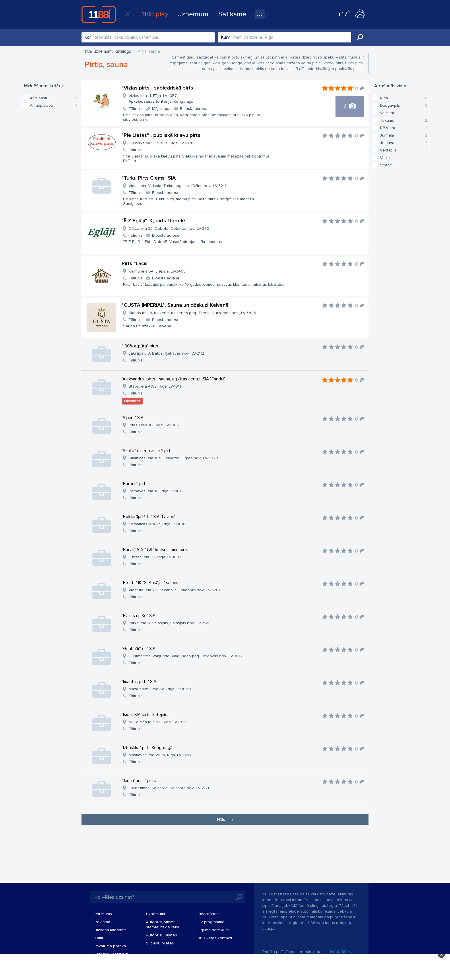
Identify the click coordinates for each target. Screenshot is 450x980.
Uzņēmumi (193, 14)
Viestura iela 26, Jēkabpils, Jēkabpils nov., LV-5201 (174, 590)
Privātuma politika (110, 946)
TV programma (211, 922)
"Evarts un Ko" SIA (139, 616)
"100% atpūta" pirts (140, 346)
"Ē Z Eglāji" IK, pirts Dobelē (153, 221)
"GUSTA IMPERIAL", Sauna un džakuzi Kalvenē (175, 305)
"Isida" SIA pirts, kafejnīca (146, 715)
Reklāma (102, 922)
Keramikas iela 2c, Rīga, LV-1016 (157, 524)
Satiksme (232, 14)
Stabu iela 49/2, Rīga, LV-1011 (155, 386)
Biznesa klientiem (110, 930)
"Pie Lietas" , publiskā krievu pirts (161, 135)
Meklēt (360, 37)
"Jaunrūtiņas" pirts (139, 781)
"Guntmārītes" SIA (139, 649)
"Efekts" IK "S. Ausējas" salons (150, 583)
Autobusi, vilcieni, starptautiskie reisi (162, 924)
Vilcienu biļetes (160, 943)
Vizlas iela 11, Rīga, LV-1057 (161, 99)
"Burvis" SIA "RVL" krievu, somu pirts (155, 550)
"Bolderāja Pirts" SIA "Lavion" (149, 517)
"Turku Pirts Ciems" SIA (149, 178)
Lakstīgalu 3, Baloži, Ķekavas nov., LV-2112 (166, 353)
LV (129, 14)
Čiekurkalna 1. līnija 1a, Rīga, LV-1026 (161, 143)
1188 (99, 14)
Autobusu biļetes (162, 935)
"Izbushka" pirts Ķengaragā (147, 748)
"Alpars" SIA (133, 418)
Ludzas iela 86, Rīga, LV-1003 (155, 557)
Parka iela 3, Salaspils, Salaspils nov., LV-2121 (169, 623)
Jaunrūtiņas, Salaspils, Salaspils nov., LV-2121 (169, 788)
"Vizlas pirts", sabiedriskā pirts (157, 88)
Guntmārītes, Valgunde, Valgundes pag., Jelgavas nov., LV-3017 (186, 656)
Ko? (88, 37)
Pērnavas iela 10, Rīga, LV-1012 (156, 491)
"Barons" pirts (135, 484)
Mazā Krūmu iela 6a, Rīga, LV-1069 (160, 689)
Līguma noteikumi (214, 930)
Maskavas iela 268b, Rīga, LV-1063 (160, 755)
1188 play (155, 14)
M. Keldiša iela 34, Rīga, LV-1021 (157, 722)
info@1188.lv (341, 952)
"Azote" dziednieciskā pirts (147, 451)
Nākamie (225, 820)
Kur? (225, 37)
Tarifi (99, 938)
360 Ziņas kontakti (215, 938)
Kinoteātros (208, 914)
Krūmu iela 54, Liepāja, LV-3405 (157, 271)
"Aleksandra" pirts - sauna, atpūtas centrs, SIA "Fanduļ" (174, 379)
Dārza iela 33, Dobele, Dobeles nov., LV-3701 (170, 229)
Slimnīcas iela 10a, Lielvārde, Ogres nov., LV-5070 (173, 458)
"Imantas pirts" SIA (139, 682)
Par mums (103, 914)
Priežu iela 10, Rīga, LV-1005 (154, 425)
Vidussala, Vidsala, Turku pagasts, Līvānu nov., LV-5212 (178, 186)
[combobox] (148, 37)
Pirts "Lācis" (136, 263)
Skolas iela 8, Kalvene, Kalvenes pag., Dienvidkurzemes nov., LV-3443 (192, 313)
